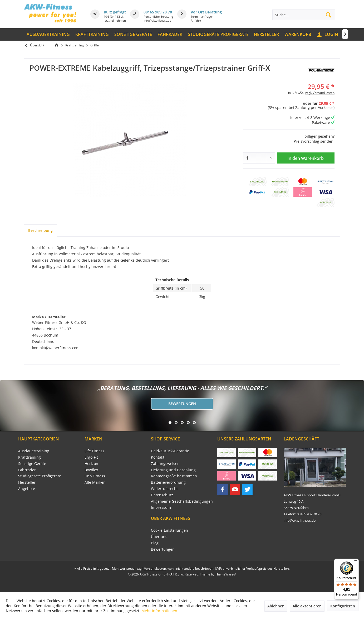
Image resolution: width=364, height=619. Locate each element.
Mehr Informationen (159, 611)
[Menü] (356, 562)
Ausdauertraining (34, 451)
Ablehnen (276, 606)
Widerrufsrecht (164, 489)
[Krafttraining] (92, 34)
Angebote (27, 489)
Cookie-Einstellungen (169, 530)
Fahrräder (27, 470)
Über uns (159, 537)
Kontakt (158, 457)
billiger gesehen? (319, 136)
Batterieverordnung (168, 482)
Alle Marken (95, 482)
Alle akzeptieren (307, 606)
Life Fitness (94, 451)
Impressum (161, 507)
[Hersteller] (267, 34)
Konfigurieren (343, 606)
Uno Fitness (95, 476)
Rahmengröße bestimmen (174, 476)
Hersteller (27, 482)
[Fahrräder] (170, 34)
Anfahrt (196, 20)
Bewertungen (182, 404)
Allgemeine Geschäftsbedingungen (182, 501)
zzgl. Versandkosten (320, 93)
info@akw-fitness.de (157, 20)
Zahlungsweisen (165, 464)
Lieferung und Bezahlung (173, 470)
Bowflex (91, 470)
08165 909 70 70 (158, 12)
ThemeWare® (226, 574)
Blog (155, 543)
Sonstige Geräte (32, 464)
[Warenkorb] (298, 34)
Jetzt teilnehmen (115, 20)
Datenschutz (162, 495)
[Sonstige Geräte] (133, 34)
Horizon (91, 464)
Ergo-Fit (91, 457)
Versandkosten (155, 568)
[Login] (328, 34)
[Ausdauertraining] (48, 34)
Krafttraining (29, 457)
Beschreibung (40, 230)
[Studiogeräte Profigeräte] (218, 34)
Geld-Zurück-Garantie (170, 451)
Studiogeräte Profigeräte (40, 476)
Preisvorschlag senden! (314, 141)
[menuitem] (48, 34)
